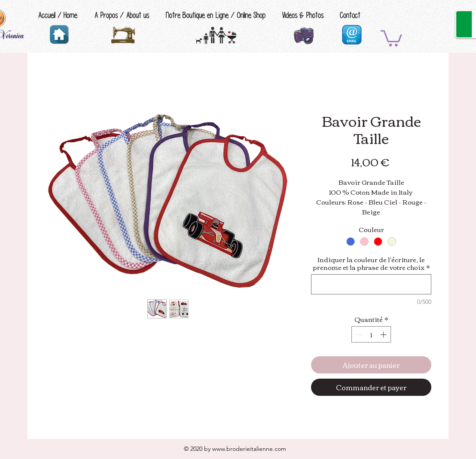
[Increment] (384, 335)
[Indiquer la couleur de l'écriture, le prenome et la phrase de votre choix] (371, 284)
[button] (391, 37)
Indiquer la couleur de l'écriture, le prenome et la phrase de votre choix (371, 263)
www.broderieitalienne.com (249, 449)
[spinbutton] (371, 335)
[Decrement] (359, 335)
